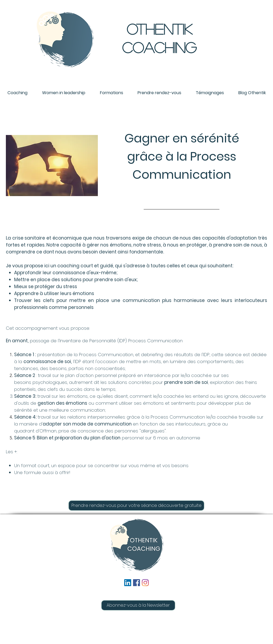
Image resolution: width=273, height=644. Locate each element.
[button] (138, 605)
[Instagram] (145, 583)
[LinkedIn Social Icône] (128, 583)
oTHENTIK (159, 29)
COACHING (159, 47)
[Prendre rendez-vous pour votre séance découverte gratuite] (136, 506)
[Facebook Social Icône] (136, 583)
